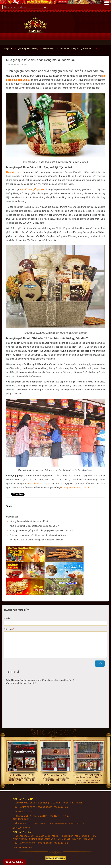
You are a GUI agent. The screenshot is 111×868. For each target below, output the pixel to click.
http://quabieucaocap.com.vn (75, 488)
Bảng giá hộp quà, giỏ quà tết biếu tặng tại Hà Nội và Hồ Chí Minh (42, 530)
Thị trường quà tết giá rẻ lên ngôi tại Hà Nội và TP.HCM (36, 540)
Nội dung (8, 629)
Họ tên (7, 618)
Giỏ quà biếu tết (14, 172)
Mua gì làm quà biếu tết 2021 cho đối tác (29, 521)
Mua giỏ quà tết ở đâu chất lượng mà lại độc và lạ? (34, 526)
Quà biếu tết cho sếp (37, 484)
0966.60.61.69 (14, 862)
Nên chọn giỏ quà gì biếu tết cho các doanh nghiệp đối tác (38, 535)
